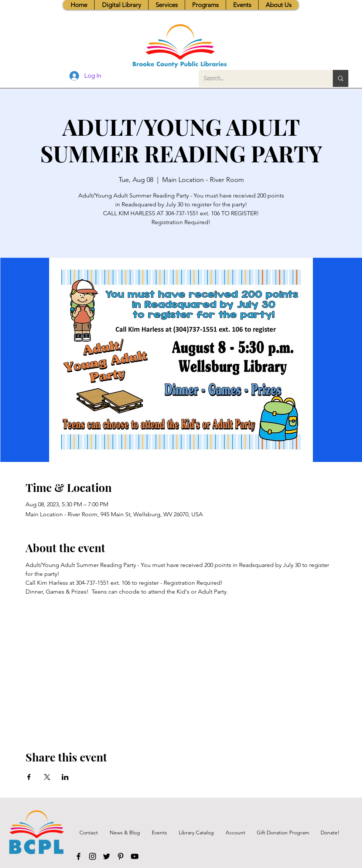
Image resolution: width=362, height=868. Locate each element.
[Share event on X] (47, 777)
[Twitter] (107, 856)
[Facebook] (78, 856)
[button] (166, 5)
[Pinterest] (121, 856)
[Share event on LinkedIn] (65, 777)
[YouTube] (135, 856)
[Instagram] (93, 856)
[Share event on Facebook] (29, 777)
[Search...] (260, 78)
